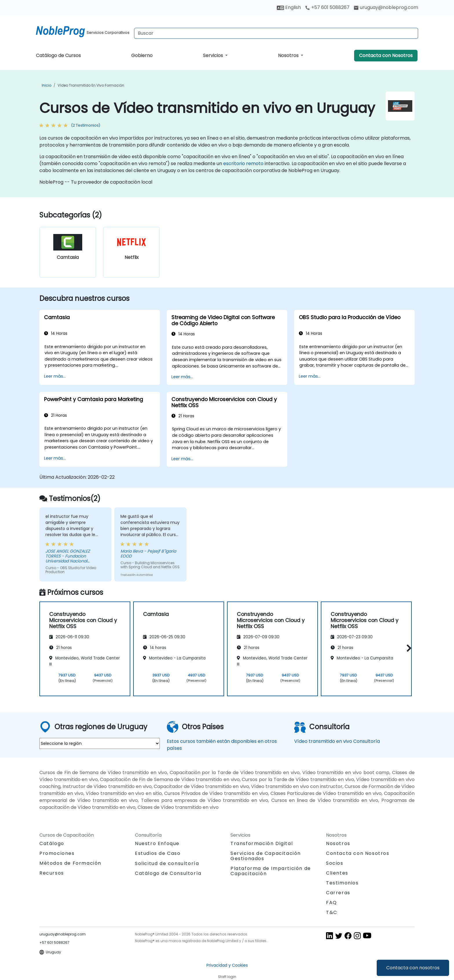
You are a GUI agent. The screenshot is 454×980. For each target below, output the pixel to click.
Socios (335, 863)
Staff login (227, 977)
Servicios (214, 55)
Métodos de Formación (70, 863)
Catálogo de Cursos (58, 55)
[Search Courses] (276, 33)
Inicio (46, 85)
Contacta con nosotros (413, 968)
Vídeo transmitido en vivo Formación (91, 85)
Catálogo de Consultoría (168, 873)
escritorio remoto (243, 163)
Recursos (52, 873)
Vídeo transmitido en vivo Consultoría (337, 741)
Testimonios (342, 883)
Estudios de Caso (158, 853)
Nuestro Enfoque (157, 843)
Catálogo (52, 843)
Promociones (57, 853)
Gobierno (142, 55)
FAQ (332, 903)
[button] (408, 648)
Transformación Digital (262, 843)
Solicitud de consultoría (167, 864)
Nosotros (289, 55)
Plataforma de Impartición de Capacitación (271, 871)
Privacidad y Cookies (227, 965)
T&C (332, 912)
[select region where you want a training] (100, 743)
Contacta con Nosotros (386, 55)
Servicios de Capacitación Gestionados (266, 856)
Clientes (337, 873)
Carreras (338, 893)
